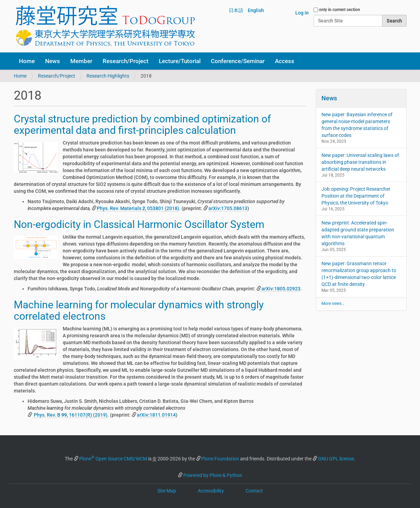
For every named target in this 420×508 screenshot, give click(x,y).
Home (27, 61)
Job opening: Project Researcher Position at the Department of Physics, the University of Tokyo (356, 196)
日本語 (236, 10)
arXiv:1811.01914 (156, 415)
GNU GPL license (336, 459)
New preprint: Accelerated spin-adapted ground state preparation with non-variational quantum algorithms (358, 233)
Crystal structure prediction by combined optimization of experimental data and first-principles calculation (142, 124)
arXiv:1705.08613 (228, 208)
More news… (333, 303)
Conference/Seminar (238, 61)
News (53, 61)
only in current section (340, 10)
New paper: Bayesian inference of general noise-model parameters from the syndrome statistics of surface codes (357, 125)
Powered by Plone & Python (213, 475)
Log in (302, 13)
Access (285, 61)
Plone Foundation (220, 459)
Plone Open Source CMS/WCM (113, 459)
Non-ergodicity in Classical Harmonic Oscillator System (139, 224)
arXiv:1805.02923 (281, 289)
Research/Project (126, 61)
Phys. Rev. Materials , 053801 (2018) (138, 208)
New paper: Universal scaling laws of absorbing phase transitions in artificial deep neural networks (360, 162)
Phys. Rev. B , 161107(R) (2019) (70, 415)
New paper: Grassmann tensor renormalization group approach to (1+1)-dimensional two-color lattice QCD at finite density (359, 274)
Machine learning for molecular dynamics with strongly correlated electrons (139, 310)
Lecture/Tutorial (180, 61)
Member (81, 61)
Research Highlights (108, 76)
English (256, 10)
